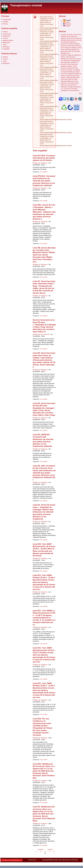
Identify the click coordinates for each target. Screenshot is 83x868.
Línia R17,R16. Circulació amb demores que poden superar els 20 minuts (44, 158)
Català (67, 22)
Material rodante (8, 40)
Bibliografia (6, 42)
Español (67, 20)
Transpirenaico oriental (26, 5)
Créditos (5, 22)
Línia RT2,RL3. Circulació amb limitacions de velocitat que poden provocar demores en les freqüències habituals (44, 181)
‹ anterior (50, 849)
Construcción (7, 34)
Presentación (7, 19)
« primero (40, 849)
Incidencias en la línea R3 (41, 334)
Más (80, 93)
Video (5, 45)
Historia (5, 32)
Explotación (6, 36)
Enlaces (5, 24)
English (67, 26)
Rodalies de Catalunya (40, 163)
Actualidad (6, 49)
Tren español (43, 172)
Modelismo (6, 47)
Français (67, 24)
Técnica (5, 38)
